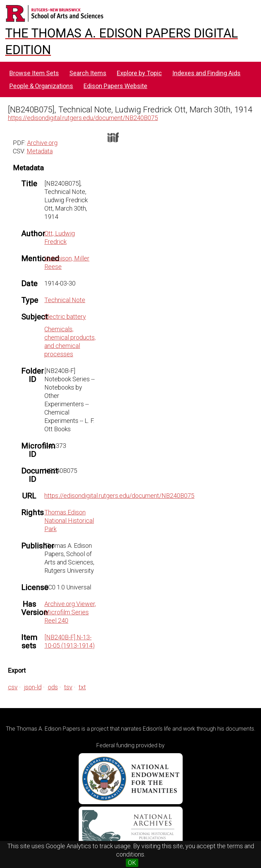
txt (82, 687)
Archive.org (42, 143)
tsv (68, 687)
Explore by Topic (139, 73)
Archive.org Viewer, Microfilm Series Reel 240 (70, 612)
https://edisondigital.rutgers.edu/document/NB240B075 (83, 118)
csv (13, 687)
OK (132, 863)
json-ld (33, 687)
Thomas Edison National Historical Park (69, 521)
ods (53, 687)
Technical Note (65, 300)
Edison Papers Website (115, 86)
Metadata (40, 151)
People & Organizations (41, 86)
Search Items (88, 73)
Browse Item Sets (34, 73)
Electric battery (65, 317)
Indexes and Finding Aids (206, 73)
